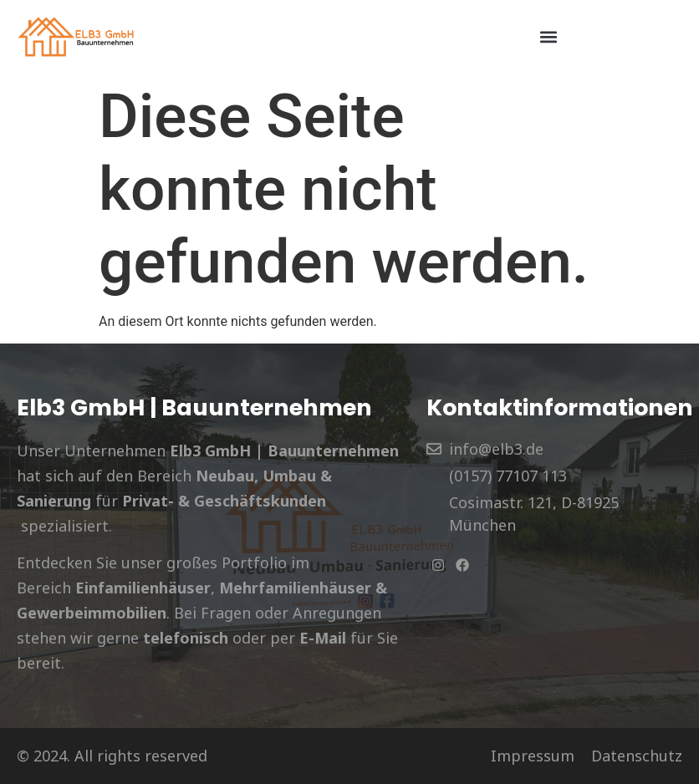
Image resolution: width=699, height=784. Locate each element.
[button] (549, 36)
